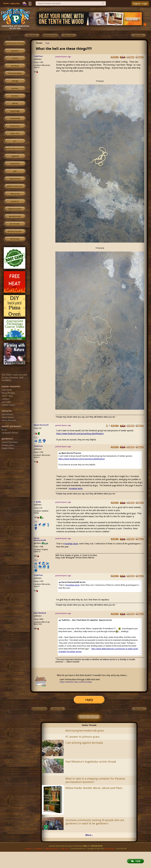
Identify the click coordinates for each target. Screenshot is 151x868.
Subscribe (15, 4)
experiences (15, 179)
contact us (29, 849)
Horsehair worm (76, 488)
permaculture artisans (15, 149)
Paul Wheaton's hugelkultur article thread (91, 762)
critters (15, 58)
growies (15, 51)
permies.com (15, 216)
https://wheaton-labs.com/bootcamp (76, 682)
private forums (15, 231)
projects (15, 201)
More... (89, 835)
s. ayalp (37, 502)
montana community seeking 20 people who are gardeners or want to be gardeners (95, 822)
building (15, 66)
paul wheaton (110, 849)
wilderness (15, 126)
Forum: (39, 43)
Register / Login (140, 4)
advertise (39, 849)
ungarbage (15, 111)
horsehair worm (71, 544)
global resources (15, 186)
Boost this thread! (89, 717)
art (15, 141)
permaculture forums (15, 43)
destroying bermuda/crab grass (85, 731)
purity (15, 103)
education (15, 164)
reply (89, 700)
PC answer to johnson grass (82, 737)
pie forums (15, 224)
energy (15, 81)
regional (15, 156)
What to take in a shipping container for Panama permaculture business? (95, 780)
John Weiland (40, 613)
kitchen (15, 96)
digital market (15, 209)
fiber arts (15, 134)
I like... (36, 438)
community (15, 119)
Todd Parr (38, 56)
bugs (48, 43)
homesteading (15, 73)
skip (15, 171)
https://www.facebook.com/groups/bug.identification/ (80, 434)
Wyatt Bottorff (41, 425)
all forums (15, 239)
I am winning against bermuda (84, 743)
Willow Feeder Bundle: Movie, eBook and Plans (94, 788)
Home (6, 3)
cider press (15, 194)
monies (15, 88)
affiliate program (51, 849)
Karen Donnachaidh (40, 539)
